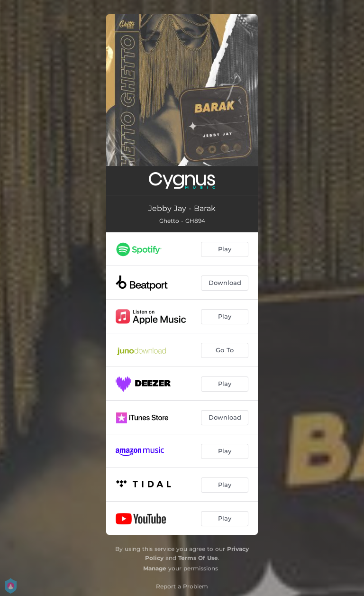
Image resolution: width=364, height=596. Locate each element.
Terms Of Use (198, 558)
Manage (155, 568)
